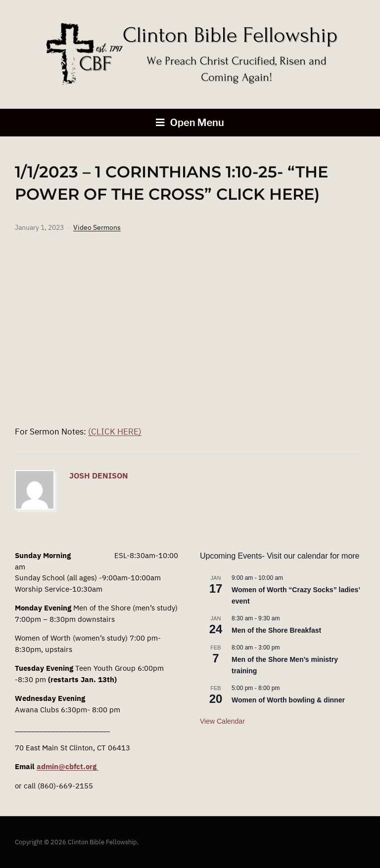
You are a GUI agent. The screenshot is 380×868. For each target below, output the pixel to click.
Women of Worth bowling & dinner (288, 700)
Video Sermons (97, 227)
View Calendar (222, 721)
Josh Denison (99, 476)
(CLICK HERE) (115, 432)
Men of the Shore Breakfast (276, 630)
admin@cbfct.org (68, 766)
